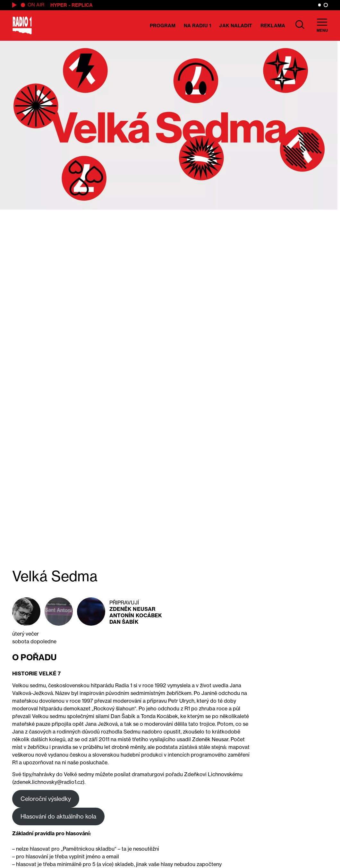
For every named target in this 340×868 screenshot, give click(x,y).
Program (163, 26)
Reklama (273, 26)
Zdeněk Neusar (132, 609)
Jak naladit (236, 26)
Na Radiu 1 (197, 26)
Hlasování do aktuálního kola (58, 816)
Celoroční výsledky (46, 799)
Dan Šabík (124, 622)
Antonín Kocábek (136, 615)
